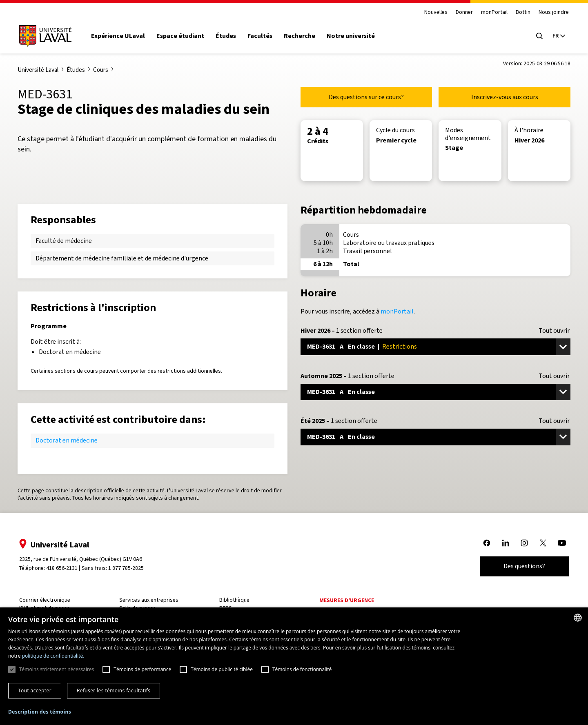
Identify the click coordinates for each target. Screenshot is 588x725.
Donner (457, 12)
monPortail (487, 12)
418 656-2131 (70, 568)
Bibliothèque (236, 600)
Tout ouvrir (554, 331)
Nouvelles (428, 12)
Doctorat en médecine (67, 440)
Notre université (359, 36)
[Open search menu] (532, 36)
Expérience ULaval (126, 36)
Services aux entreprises (154, 600)
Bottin (515, 12)
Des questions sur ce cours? (366, 97)
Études (234, 36)
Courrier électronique (52, 600)
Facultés (268, 36)
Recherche (307, 36)
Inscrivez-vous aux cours (505, 97)
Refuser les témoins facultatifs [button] (114, 691)
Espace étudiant (188, 36)
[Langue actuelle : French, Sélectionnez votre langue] (551, 36)
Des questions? (517, 566)
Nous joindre (546, 12)
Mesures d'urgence (346, 600)
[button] (40, 712)
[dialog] (294, 666)
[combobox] (578, 618)
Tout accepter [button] (35, 691)
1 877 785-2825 (134, 568)
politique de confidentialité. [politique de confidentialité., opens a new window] (53, 656)
